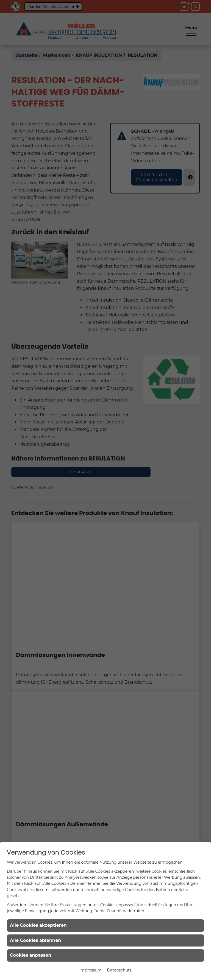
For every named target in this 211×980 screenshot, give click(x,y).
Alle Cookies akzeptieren (38, 925)
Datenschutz (119, 970)
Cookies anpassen (31, 955)
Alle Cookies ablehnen (35, 940)
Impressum (90, 970)
